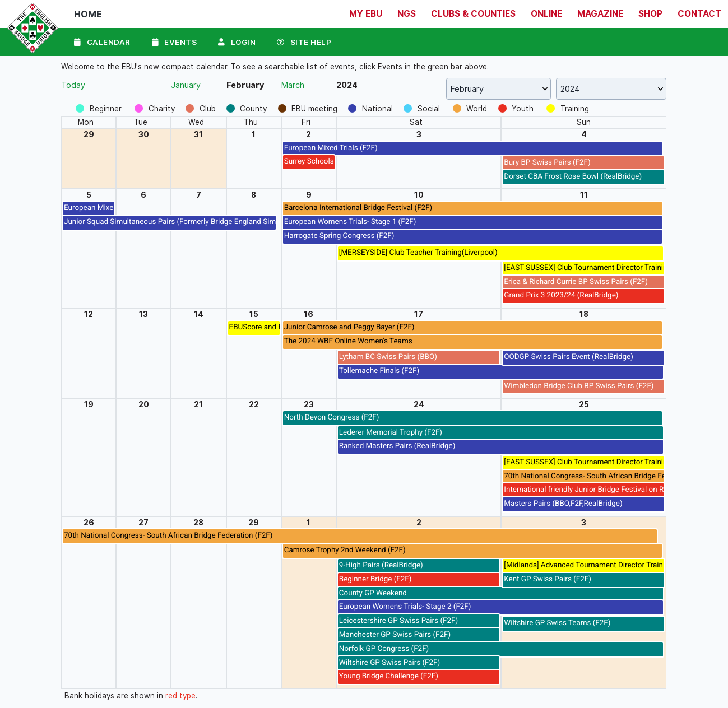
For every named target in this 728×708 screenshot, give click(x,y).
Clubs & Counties (473, 14)
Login (237, 41)
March (293, 85)
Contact (699, 14)
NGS (407, 14)
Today (73, 85)
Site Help (305, 41)
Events (174, 41)
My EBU (366, 14)
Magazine (600, 14)
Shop (650, 14)
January (186, 85)
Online (546, 14)
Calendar (102, 41)
